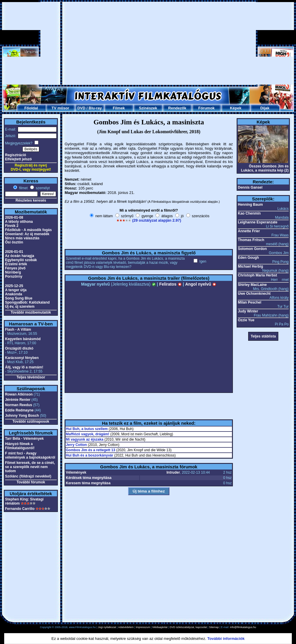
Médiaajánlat (160, 627)
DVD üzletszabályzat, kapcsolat (188, 627)
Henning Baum (250, 205)
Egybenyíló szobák (21, 260)
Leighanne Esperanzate (258, 222)
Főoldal (31, 108)
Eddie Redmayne (19, 410)
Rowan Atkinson (19, 394)
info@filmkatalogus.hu (243, 627)
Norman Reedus (19, 405)
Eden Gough (248, 258)
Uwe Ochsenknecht (254, 294)
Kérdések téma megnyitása (89, 478)
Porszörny (14, 276)
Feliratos (170, 284)
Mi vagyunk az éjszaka (85, 439)
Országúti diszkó (19, 348)
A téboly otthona (19, 222)
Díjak (265, 108)
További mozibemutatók (31, 312)
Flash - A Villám (18, 330)
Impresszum (143, 627)
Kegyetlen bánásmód (23, 339)
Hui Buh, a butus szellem (87, 429)
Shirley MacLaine (252, 285)
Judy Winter (248, 311)
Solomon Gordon (252, 249)
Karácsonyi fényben (22, 358)
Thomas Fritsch (251, 240)
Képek (236, 108)
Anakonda (14, 294)
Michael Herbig (250, 266)
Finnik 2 (12, 226)
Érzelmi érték (16, 264)
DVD (81, 108)
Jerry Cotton (76, 445)
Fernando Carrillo (20, 509)
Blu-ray (95, 108)
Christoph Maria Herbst (257, 275)
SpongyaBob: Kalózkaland (27, 302)
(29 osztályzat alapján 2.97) (157, 220)
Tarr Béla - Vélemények (24, 439)
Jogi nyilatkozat (107, 627)
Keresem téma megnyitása (88, 483)
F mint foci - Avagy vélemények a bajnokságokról (30, 455)
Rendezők (177, 108)
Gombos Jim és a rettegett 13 (90, 450)
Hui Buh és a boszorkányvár (90, 455)
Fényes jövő (15, 268)
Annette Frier (249, 231)
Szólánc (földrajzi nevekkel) (28, 476)
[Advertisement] (134, 43)
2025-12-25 (14, 286)
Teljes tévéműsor (31, 377)
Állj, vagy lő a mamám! (24, 367)
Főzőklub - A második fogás (28, 230)
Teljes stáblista (263, 336)
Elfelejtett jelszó (18, 159)
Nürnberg (13, 272)
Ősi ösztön (14, 242)
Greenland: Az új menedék (27, 234)
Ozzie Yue (246, 320)
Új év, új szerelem (20, 307)
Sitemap (214, 627)
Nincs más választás (22, 238)
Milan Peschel (250, 302)
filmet (23, 188)
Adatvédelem (126, 627)
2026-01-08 (14, 218)
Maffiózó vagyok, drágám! (88, 434)
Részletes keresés (31, 200)
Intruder (173, 472)
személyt (42, 188)
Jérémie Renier (18, 400)
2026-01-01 (14, 252)
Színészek (148, 108)
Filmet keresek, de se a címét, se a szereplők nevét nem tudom (30, 467)
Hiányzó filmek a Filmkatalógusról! (20, 446)
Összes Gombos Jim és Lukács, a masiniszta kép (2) (265, 168)
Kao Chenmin (249, 213)
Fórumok (207, 108)
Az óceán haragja (20, 256)
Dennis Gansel (250, 187)
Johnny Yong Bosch (22, 416)
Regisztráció (15, 155)
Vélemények (76, 472)
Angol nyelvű (201, 284)
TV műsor (60, 108)
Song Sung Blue (19, 298)
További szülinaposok (31, 421)
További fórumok (31, 482)
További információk (226, 639)
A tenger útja (16, 290)
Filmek (119, 108)
